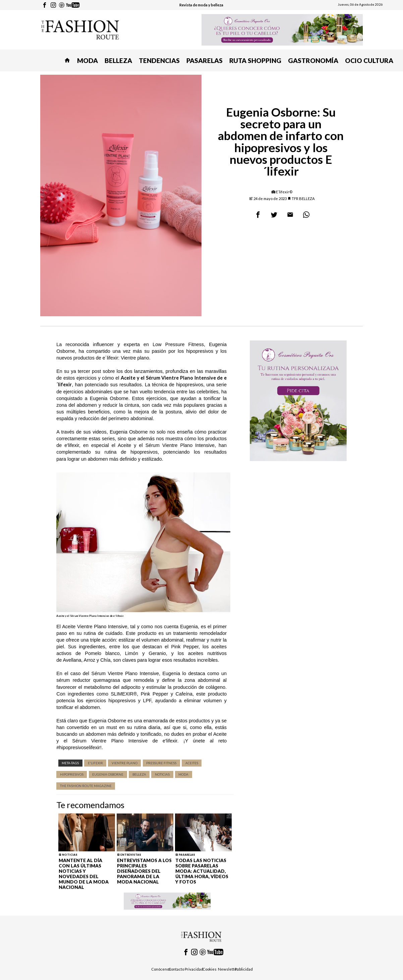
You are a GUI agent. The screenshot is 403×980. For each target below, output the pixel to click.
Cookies (210, 969)
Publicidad (244, 969)
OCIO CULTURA (369, 60)
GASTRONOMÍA (313, 60)
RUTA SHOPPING (255, 60)
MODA (88, 60)
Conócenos (161, 969)
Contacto (176, 969)
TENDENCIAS (159, 60)
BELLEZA (118, 60)
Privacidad (194, 969)
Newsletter (228, 969)
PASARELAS (205, 60)
